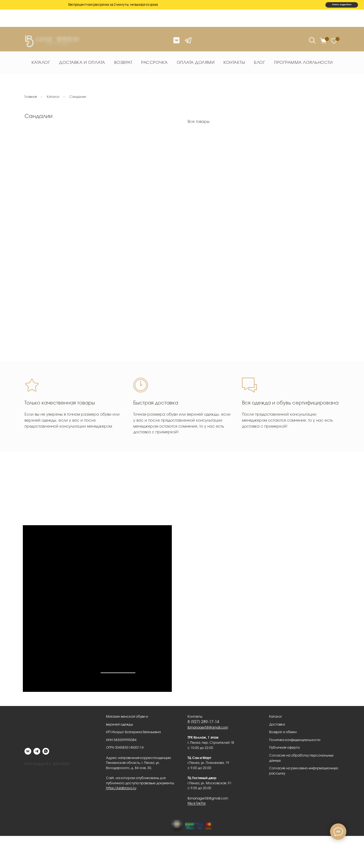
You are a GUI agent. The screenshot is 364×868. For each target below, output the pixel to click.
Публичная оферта (284, 748)
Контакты (234, 63)
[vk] (28, 751)
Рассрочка (154, 63)
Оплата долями (196, 63)
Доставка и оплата (82, 63)
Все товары (199, 122)
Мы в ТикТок (197, 803)
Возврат (123, 63)
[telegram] (37, 751)
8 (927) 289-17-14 (203, 722)
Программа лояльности (303, 63)
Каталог (41, 63)
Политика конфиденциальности (295, 740)
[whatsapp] (46, 751)
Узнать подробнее (342, 4)
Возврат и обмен (283, 732)
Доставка (277, 724)
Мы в (51, 658)
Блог (259, 63)
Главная (31, 97)
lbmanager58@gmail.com (208, 727)
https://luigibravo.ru (121, 788)
